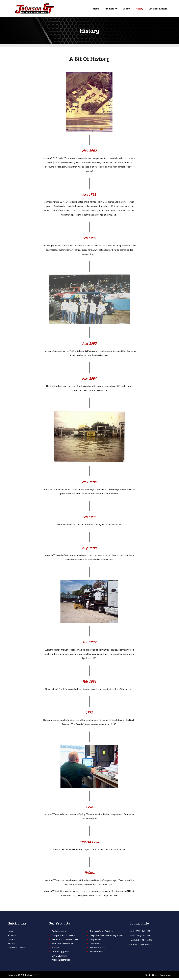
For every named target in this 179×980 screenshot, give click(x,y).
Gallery (126, 9)
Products (111, 9)
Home (96, 9)
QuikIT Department (162, 976)
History (139, 9)
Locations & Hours (158, 9)
